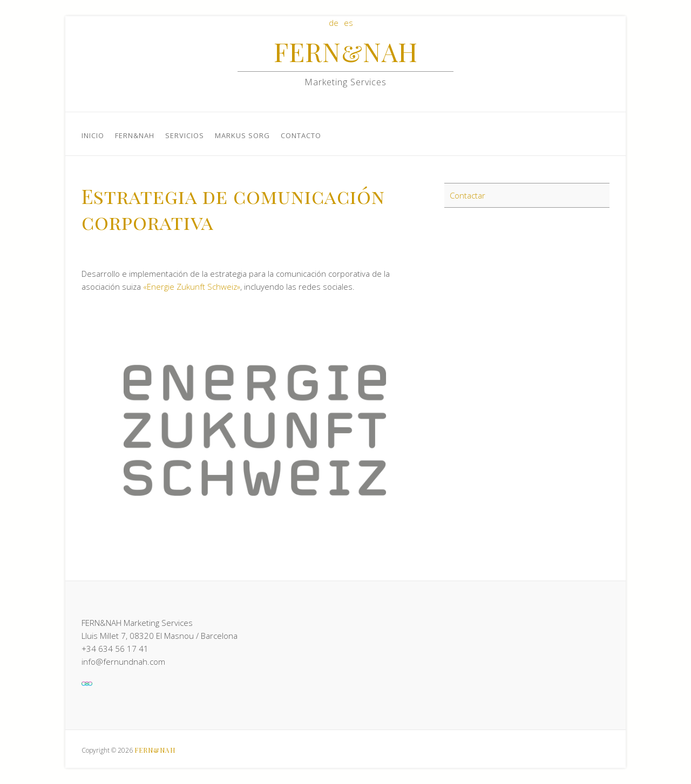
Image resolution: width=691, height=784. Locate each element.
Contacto (301, 135)
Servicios (185, 135)
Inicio (93, 135)
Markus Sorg (242, 135)
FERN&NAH (346, 51)
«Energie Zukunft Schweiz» (192, 287)
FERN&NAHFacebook (566, 47)
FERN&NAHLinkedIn (582, 47)
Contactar (468, 195)
